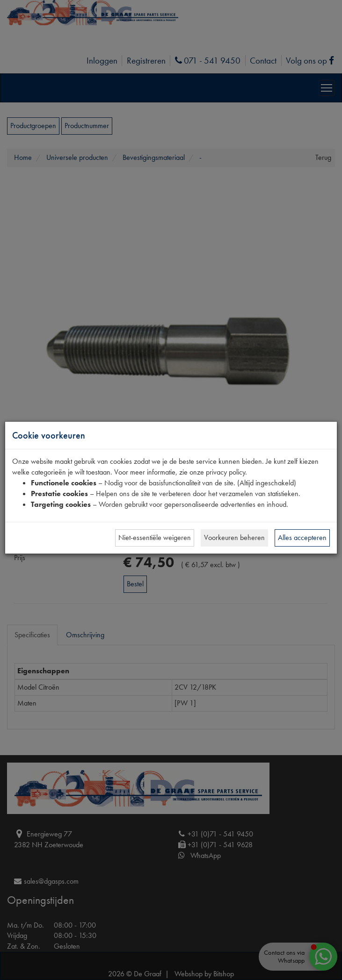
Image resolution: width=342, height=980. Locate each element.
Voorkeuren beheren (234, 537)
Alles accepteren (302, 537)
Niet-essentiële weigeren (155, 537)
